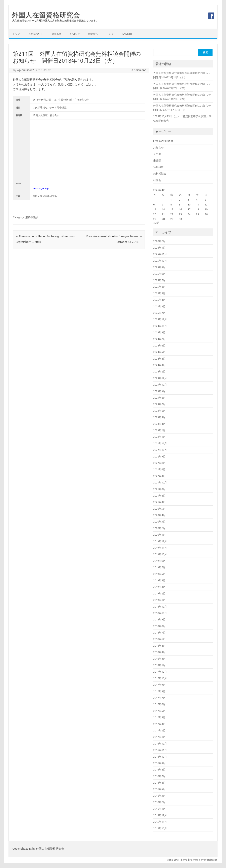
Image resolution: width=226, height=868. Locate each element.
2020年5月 (159, 509)
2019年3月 (159, 587)
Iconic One (173, 860)
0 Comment (139, 70)
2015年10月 (160, 828)
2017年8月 (159, 691)
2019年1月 (159, 600)
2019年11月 (160, 548)
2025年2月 (159, 313)
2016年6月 (159, 783)
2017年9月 (159, 685)
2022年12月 (160, 443)
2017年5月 (159, 711)
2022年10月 (160, 450)
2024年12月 (160, 319)
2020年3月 (159, 522)
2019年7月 (159, 567)
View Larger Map (41, 188)
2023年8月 (159, 398)
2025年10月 (160, 261)
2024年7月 (159, 339)
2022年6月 (159, 469)
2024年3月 (159, 365)
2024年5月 (159, 352)
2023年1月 (159, 437)
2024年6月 (159, 345)
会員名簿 (56, 34)
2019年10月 (160, 554)
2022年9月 (159, 456)
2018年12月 (160, 607)
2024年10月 (160, 326)
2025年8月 (159, 274)
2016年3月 (159, 796)
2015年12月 (160, 815)
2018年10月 (160, 613)
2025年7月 (159, 280)
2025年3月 (159, 306)
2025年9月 (159, 267)
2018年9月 (159, 619)
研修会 (157, 180)
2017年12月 (160, 672)
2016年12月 (160, 744)
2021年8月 (159, 489)
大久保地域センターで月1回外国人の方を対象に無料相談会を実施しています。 (55, 20)
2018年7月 (159, 633)
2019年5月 (159, 574)
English (127, 34)
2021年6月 (159, 496)
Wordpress (211, 860)
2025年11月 (160, 254)
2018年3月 (159, 652)
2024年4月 (159, 359)
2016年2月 (159, 802)
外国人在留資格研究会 (46, 15)
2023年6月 (159, 411)
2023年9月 (159, 391)
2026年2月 (159, 241)
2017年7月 (159, 698)
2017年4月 (159, 717)
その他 (157, 154)
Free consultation (163, 141)
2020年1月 (159, 535)
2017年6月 (159, 704)
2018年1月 (159, 665)
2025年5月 (159, 293)
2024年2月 (159, 371)
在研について (36, 34)
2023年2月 (159, 430)
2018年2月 (159, 659)
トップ (16, 34)
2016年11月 (160, 750)
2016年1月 (159, 809)
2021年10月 (160, 482)
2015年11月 (160, 822)
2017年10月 (160, 678)
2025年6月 (159, 287)
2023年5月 (159, 417)
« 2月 (156, 223)
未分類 (157, 160)
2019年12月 (160, 541)
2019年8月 (159, 561)
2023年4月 (159, 424)
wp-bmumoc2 (25, 70)
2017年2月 (159, 730)
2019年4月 (159, 580)
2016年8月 (159, 769)
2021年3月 (159, 502)
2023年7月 (159, 404)
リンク (110, 34)
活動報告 (93, 34)
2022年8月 (159, 463)
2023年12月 (160, 378)
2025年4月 (159, 300)
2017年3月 (159, 724)
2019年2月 (159, 593)
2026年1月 (159, 248)
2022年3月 (159, 476)
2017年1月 (159, 737)
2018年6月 (159, 639)
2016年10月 (160, 757)
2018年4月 (159, 646)
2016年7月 (159, 776)
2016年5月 (159, 789)
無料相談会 (32, 217)
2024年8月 (159, 332)
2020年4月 (159, 515)
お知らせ (75, 34)
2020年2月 (159, 528)
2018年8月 (159, 626)
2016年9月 (159, 763)
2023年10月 (160, 385)
